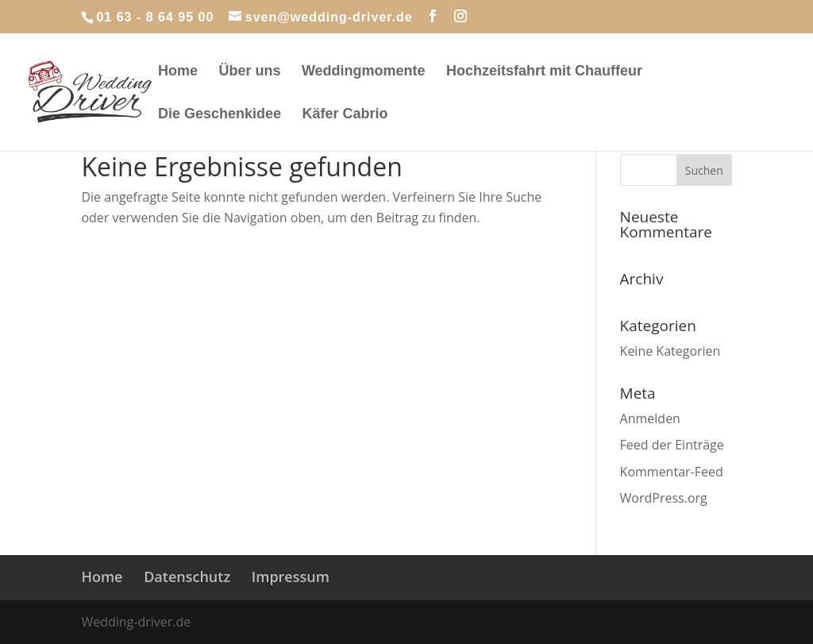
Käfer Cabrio (345, 115)
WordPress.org (664, 498)
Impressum (291, 577)
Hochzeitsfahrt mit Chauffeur (544, 72)
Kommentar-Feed (672, 472)
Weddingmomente (364, 72)
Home (178, 72)
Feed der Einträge (672, 445)
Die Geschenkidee (220, 115)
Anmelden (650, 418)
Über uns (249, 72)
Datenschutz (187, 577)
